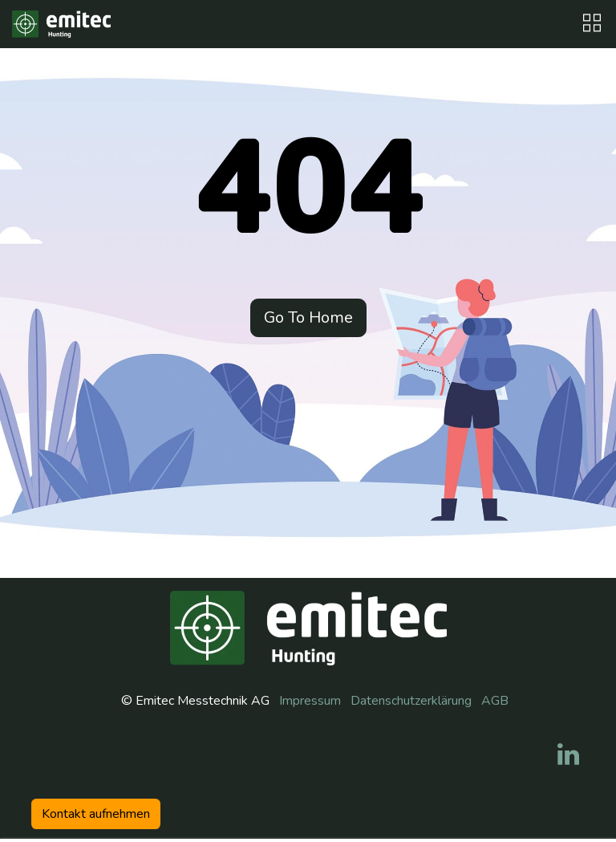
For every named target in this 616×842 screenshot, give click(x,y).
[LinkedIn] (568, 755)
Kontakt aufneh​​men (96, 814)
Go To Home (308, 317)
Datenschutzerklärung (411, 701)
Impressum (310, 701)
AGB (495, 701)
